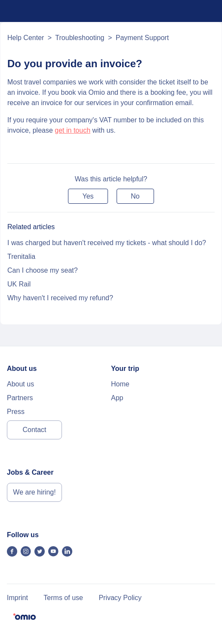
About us (20, 384)
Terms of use (63, 598)
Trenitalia (21, 257)
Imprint (17, 598)
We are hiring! (34, 492)
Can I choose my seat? (43, 270)
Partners (20, 398)
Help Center (26, 38)
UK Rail (19, 284)
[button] (88, 196)
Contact (34, 430)
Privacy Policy (120, 598)
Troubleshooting (80, 38)
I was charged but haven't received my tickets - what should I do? (107, 243)
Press (16, 412)
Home (120, 384)
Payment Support (142, 38)
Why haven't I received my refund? (60, 298)
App (117, 398)
